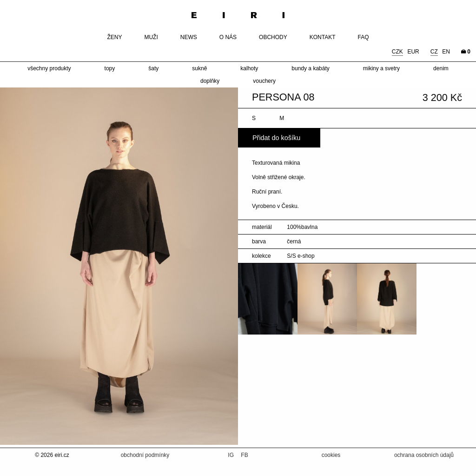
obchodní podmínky (145, 455)
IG (231, 455)
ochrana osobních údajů (424, 455)
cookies (331, 455)
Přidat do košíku (276, 138)
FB (244, 455)
